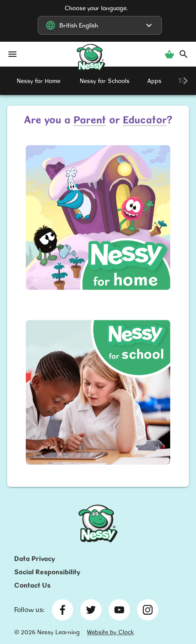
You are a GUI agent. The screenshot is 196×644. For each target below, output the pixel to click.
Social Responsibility (47, 572)
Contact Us (32, 585)
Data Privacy (35, 559)
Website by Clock (110, 632)
